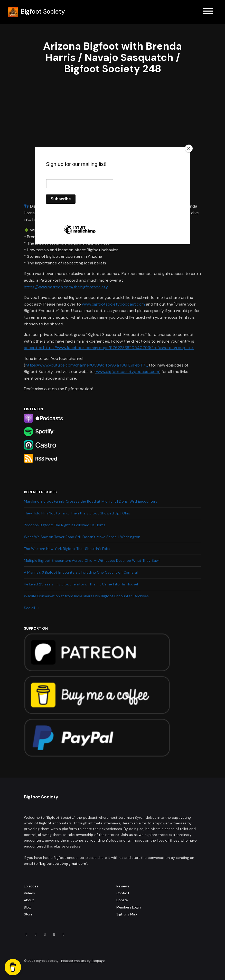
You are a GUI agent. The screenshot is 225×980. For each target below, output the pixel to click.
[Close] (189, 148)
